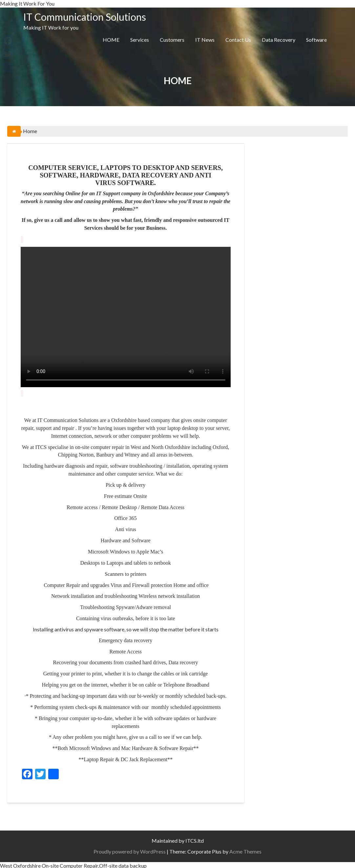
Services (140, 40)
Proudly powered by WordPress (130, 850)
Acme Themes (245, 850)
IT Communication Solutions (85, 17)
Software (316, 40)
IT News (205, 40)
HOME (111, 40)
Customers (172, 40)
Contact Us (238, 40)
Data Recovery (279, 40)
